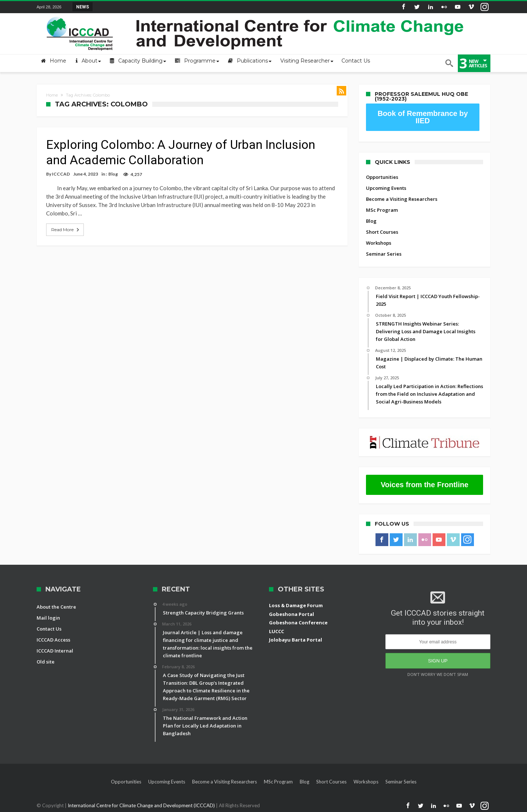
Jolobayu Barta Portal (296, 640)
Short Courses (382, 232)
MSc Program (382, 210)
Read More (66, 230)
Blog (113, 174)
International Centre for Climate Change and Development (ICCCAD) (142, 805)
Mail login (48, 618)
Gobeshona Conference (298, 623)
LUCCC (276, 631)
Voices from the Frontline (425, 485)
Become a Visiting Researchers (402, 199)
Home (52, 95)
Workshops (379, 243)
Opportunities (382, 177)
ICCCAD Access (53, 640)
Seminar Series (384, 254)
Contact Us (49, 629)
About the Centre (56, 607)
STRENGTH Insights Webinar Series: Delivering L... (148, 7)
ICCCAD (61, 174)
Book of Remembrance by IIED (423, 117)
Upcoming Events (386, 188)
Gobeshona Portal (291, 614)
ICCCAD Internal (55, 651)
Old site (46, 662)
